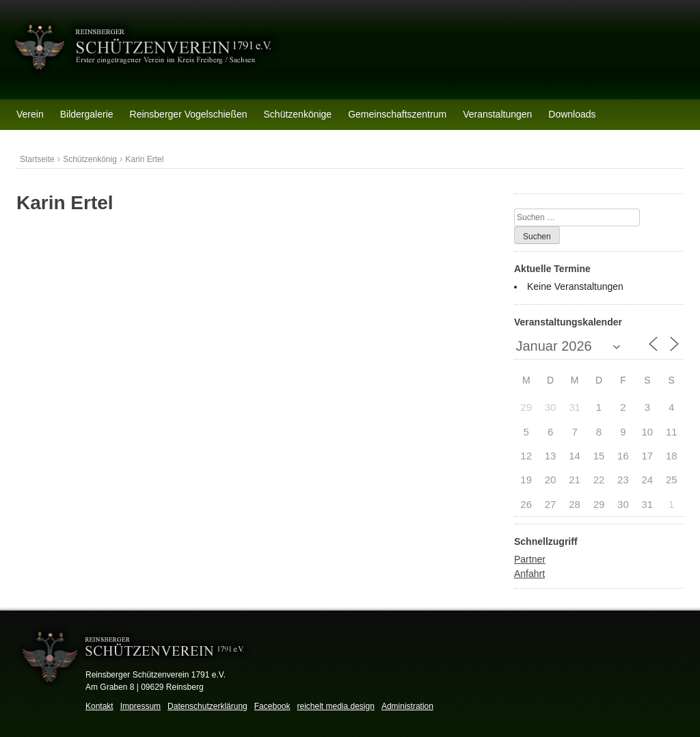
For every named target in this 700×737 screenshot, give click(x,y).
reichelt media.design (335, 706)
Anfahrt (529, 574)
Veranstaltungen (497, 114)
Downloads (572, 114)
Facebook (272, 706)
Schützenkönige (298, 114)
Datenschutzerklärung (207, 706)
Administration (407, 706)
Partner (530, 559)
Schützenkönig (90, 159)
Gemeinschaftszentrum (397, 114)
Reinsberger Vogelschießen (189, 114)
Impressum (140, 706)
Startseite (37, 159)
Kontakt (99, 706)
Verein (30, 114)
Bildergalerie (87, 114)
